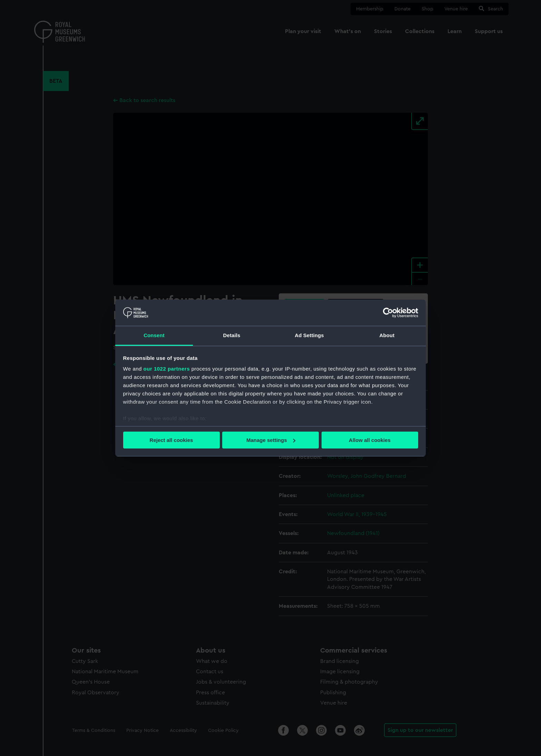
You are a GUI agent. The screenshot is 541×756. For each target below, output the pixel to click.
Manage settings (271, 440)
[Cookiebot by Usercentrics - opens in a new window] (388, 313)
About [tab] (387, 335)
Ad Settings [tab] (309, 335)
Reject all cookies (171, 440)
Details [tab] (232, 335)
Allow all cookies (370, 440)
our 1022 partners (167, 369)
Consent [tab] (154, 335)
